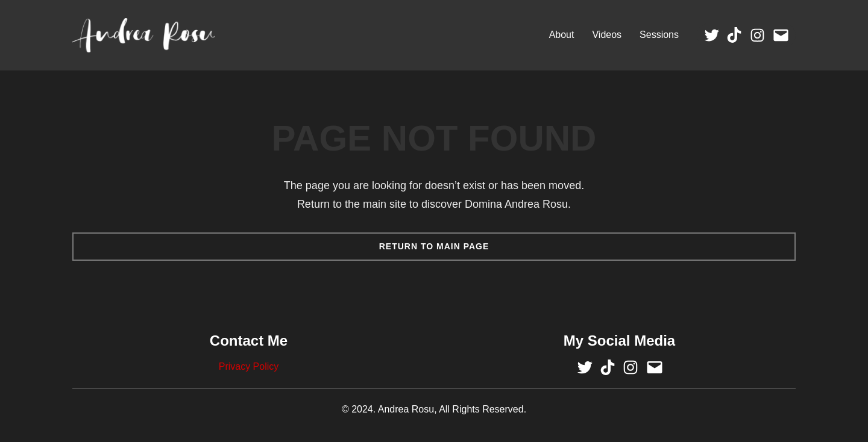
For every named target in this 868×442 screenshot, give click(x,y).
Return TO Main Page (434, 246)
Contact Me (249, 341)
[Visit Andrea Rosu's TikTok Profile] (734, 35)
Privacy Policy (249, 366)
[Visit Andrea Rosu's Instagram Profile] (757, 35)
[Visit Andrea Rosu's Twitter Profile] (712, 35)
